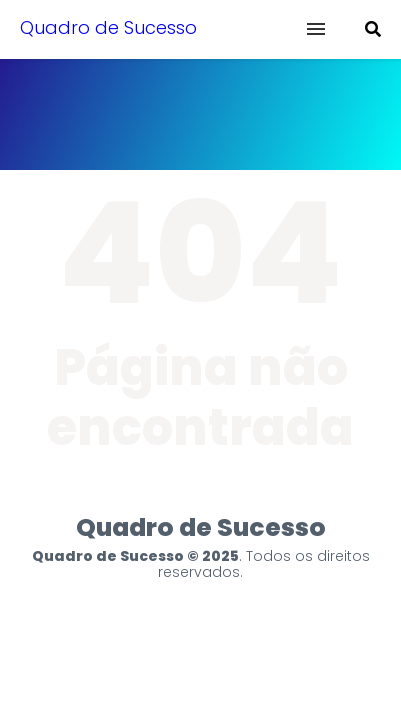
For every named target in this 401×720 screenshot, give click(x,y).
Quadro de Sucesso (108, 27)
